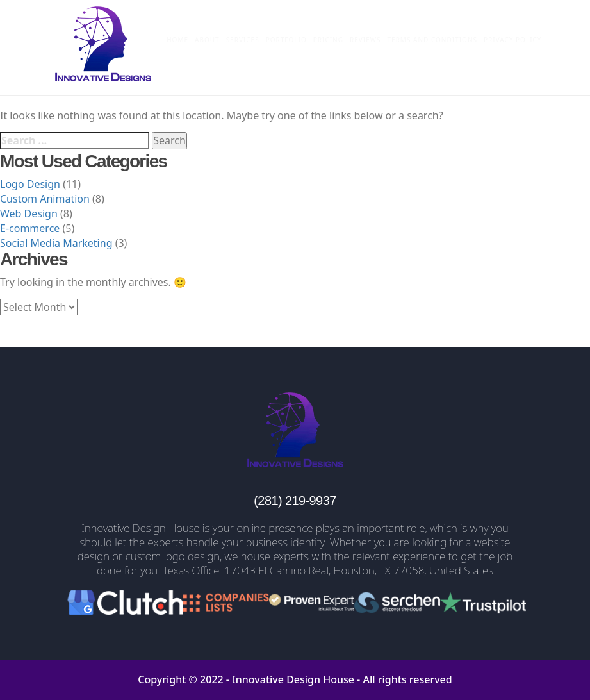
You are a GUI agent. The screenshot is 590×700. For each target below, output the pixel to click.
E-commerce (30, 228)
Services (243, 40)
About (207, 40)
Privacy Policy (513, 40)
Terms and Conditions (432, 40)
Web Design (29, 213)
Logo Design (30, 184)
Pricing (328, 40)
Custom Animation (45, 199)
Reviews (365, 40)
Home (177, 40)
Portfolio (286, 40)
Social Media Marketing (56, 243)
